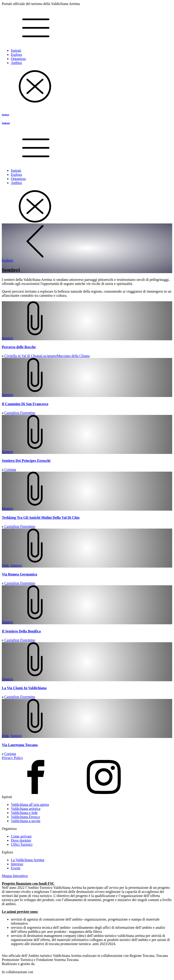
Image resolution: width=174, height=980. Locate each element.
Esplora (16, 55)
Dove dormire (21, 840)
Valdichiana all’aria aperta (30, 805)
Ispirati (16, 50)
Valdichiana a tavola (26, 821)
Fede (5, 565)
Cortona (10, 469)
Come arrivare (21, 836)
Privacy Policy (12, 758)
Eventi (16, 868)
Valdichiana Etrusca (25, 817)
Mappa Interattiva (15, 876)
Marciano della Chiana (73, 356)
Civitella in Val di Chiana (23, 356)
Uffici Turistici (22, 844)
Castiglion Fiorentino (20, 413)
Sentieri (7, 338)
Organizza (18, 59)
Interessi (17, 864)
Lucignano (49, 356)
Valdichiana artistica (26, 809)
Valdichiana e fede (24, 813)
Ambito (16, 63)
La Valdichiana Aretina (28, 860)
